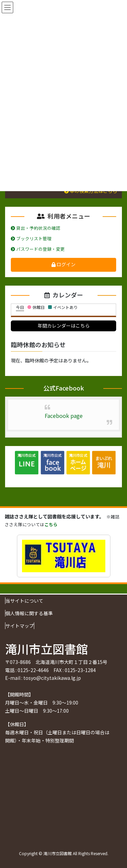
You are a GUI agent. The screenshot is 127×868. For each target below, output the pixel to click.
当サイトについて (24, 601)
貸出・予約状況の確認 (36, 228)
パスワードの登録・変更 (38, 249)
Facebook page (64, 416)
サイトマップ (20, 626)
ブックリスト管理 (31, 238)
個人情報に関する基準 (29, 613)
